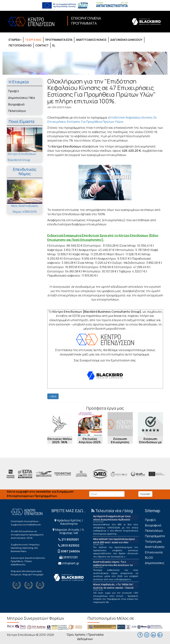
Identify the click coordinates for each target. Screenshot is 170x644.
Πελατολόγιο (17, 111)
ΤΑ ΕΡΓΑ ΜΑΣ (33, 40)
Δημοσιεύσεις (155, 563)
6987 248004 (70, 551)
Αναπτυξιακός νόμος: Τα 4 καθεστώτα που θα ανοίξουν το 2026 (113, 565)
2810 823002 (70, 545)
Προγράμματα (155, 536)
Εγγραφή (145, 494)
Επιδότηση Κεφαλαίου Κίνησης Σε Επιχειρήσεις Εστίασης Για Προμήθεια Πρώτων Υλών (102, 120)
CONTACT (42, 45)
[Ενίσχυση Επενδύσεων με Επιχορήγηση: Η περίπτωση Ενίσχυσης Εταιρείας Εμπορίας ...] (150, 424)
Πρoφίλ (14, 91)
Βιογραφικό (16, 104)
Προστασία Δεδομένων (90, 637)
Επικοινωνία (154, 552)
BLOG (149, 558)
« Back (53, 396)
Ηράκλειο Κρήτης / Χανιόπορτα (69, 522)
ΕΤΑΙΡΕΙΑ (15, 40)
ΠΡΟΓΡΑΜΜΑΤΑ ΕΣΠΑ (59, 40)
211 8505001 (70, 539)
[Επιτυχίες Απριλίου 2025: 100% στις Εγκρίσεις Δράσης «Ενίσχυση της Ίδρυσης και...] (90, 424)
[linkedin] (153, 634)
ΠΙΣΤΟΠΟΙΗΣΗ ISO (20, 45)
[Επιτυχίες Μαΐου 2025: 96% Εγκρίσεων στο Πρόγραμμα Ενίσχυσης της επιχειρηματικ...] (60, 424)
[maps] (147, 634)
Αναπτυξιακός (155, 547)
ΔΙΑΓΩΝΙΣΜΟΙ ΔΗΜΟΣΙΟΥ (126, 40)
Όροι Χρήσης (76, 635)
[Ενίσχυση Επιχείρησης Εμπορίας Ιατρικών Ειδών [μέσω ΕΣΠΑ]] (120, 424)
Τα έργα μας (153, 541)
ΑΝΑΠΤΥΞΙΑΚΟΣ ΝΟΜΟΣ (91, 40)
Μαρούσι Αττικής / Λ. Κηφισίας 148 (69, 531)
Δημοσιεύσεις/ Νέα (21, 98)
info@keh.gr (71, 563)
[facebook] (140, 634)
